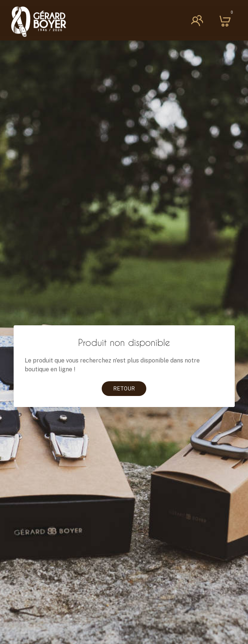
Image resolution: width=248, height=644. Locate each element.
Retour (124, 389)
